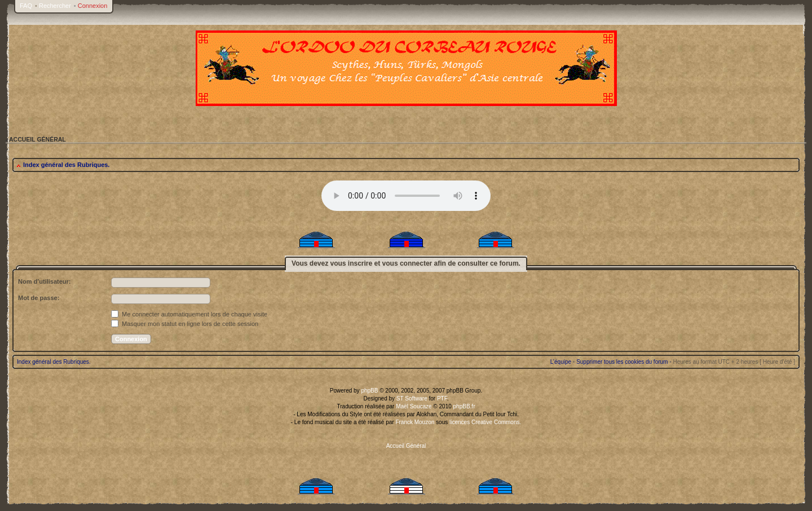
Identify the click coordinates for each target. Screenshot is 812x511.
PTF (442, 398)
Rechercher (55, 6)
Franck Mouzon (415, 422)
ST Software (412, 398)
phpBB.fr (464, 406)
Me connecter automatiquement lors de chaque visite (189, 314)
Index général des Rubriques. (66, 165)
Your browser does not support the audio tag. (406, 196)
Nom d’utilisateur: (45, 281)
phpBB (369, 391)
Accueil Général (406, 446)
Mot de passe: (39, 298)
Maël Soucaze (414, 406)
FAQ (26, 6)
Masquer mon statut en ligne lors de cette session (185, 324)
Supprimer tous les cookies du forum (622, 362)
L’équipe (561, 362)
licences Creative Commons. (485, 422)
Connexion (93, 6)
